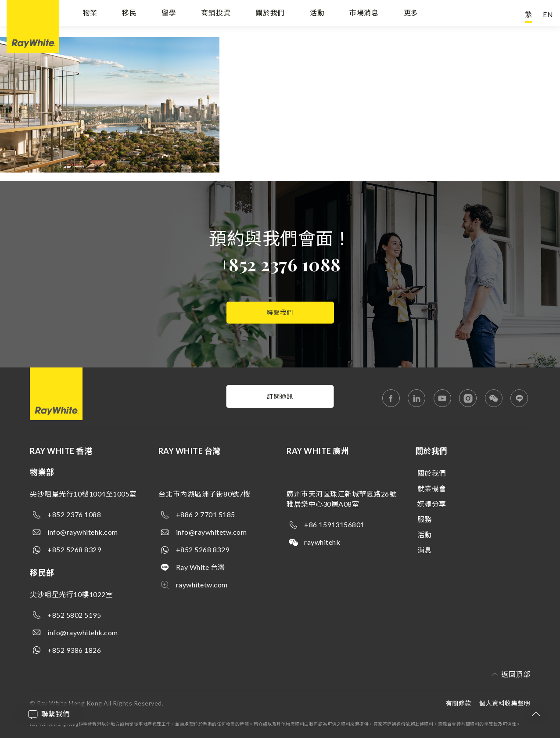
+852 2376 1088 (280, 264)
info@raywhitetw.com (212, 532)
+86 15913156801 (334, 524)
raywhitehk (322, 542)
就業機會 (432, 488)
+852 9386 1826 (74, 650)
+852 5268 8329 (74, 549)
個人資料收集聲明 (505, 703)
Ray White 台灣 (201, 567)
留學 (169, 14)
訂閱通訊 (280, 396)
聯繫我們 (280, 312)
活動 (317, 14)
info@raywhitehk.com (83, 532)
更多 (411, 14)
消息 (425, 550)
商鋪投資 (216, 14)
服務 (425, 519)
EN (548, 14)
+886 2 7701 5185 (206, 514)
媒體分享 (432, 504)
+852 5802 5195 (74, 615)
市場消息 (364, 14)
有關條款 (459, 703)
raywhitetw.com (202, 585)
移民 (129, 14)
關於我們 (270, 14)
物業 (90, 14)
